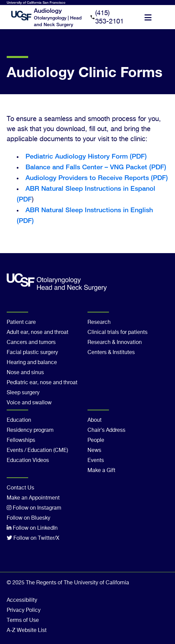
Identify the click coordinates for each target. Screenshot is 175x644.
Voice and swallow (29, 403)
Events (96, 461)
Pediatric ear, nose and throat (42, 383)
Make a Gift (101, 471)
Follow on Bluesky (28, 518)
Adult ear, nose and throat (38, 333)
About (95, 420)
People (96, 441)
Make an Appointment (33, 498)
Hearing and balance (32, 363)
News (94, 451)
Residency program (30, 430)
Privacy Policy (24, 610)
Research (99, 323)
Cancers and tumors (31, 343)
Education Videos (28, 461)
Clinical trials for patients (118, 333)
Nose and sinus (25, 373)
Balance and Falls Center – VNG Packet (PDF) (96, 167)
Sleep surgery (23, 393)
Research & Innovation (115, 343)
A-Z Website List (27, 631)
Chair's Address (106, 430)
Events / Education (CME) (37, 451)
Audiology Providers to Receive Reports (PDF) (97, 178)
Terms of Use (23, 621)
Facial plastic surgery (32, 353)
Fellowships (21, 441)
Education (19, 420)
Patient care (21, 323)
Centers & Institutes (111, 353)
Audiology (48, 10)
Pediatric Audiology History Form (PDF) (86, 156)
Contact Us (20, 488)
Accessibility (22, 600)
